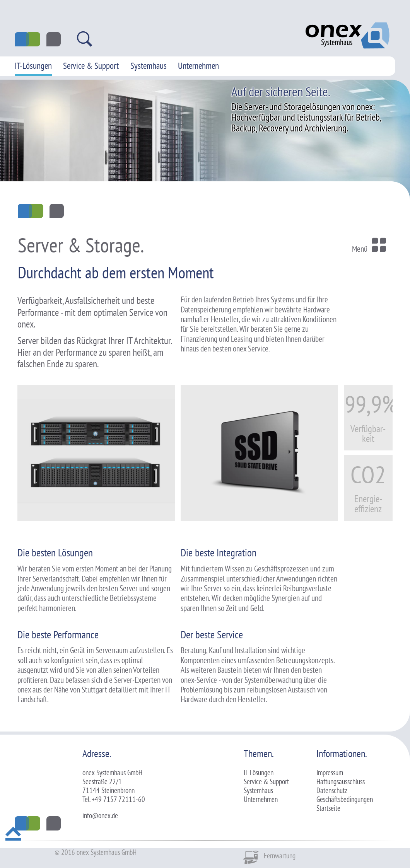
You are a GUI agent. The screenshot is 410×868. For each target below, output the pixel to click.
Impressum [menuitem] (330, 773)
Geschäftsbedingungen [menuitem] (345, 799)
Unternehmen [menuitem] (198, 66)
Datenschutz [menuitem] (332, 790)
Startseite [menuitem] (328, 808)
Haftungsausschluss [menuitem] (341, 781)
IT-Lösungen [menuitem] (33, 66)
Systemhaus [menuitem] (149, 66)
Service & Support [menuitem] (91, 66)
